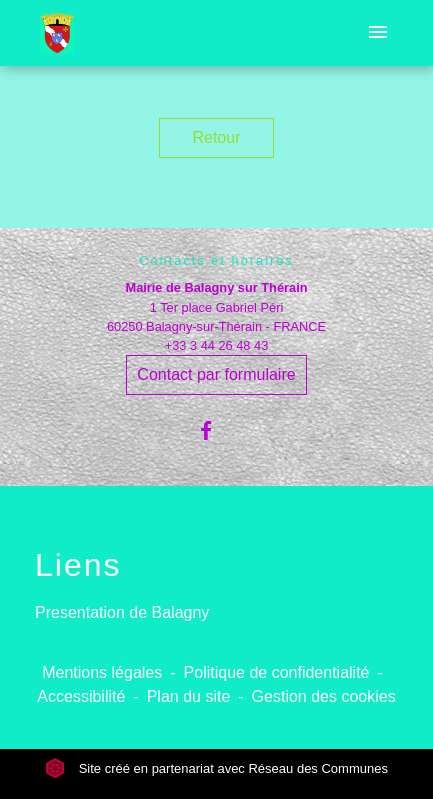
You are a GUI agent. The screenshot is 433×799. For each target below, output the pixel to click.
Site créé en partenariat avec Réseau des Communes (216, 768)
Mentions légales (102, 672)
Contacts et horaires (216, 260)
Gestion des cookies (324, 696)
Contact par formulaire (216, 374)
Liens (78, 565)
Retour (216, 137)
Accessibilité (81, 696)
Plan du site (189, 696)
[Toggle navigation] (378, 33)
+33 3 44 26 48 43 (217, 345)
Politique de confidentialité (277, 672)
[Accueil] (57, 33)
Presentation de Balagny (122, 612)
